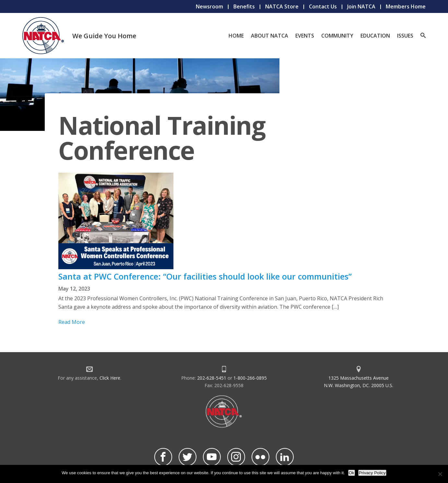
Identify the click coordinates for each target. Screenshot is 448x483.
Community (337, 36)
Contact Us (323, 6)
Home (236, 36)
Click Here (110, 378)
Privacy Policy (372, 473)
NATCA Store (282, 6)
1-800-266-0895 (250, 378)
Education (375, 36)
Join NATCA (361, 6)
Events (305, 36)
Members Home (406, 6)
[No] (440, 474)
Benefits (244, 6)
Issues (405, 36)
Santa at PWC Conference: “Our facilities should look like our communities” (205, 276)
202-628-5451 (212, 378)
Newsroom (209, 6)
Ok (352, 473)
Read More (72, 322)
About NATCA (270, 36)
